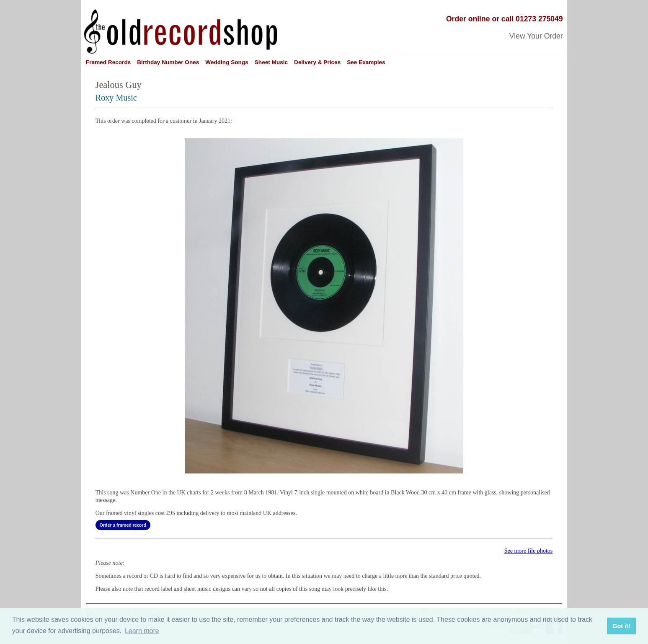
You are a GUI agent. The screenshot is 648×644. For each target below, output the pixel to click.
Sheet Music (271, 62)
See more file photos (528, 551)
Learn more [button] (142, 631)
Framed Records (108, 62)
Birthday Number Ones (168, 62)
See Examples (366, 62)
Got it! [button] (621, 626)
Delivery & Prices (317, 62)
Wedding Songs (227, 62)
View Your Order (536, 36)
